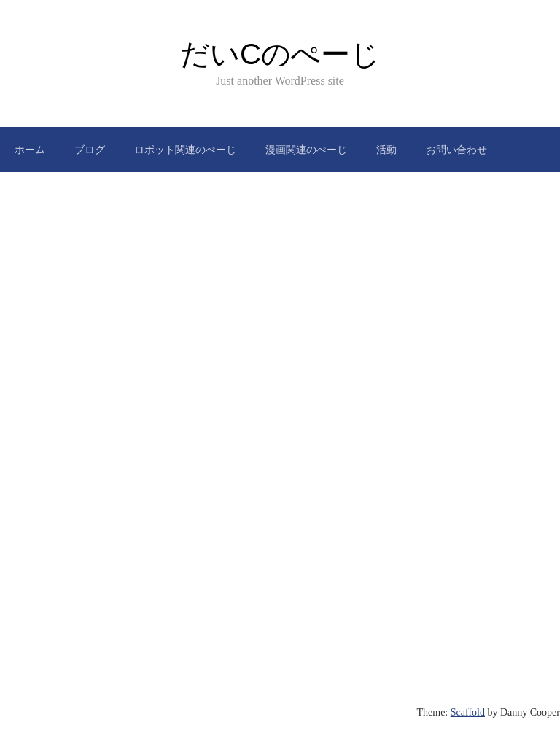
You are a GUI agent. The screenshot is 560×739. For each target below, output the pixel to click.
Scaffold (468, 712)
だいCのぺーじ (280, 54)
